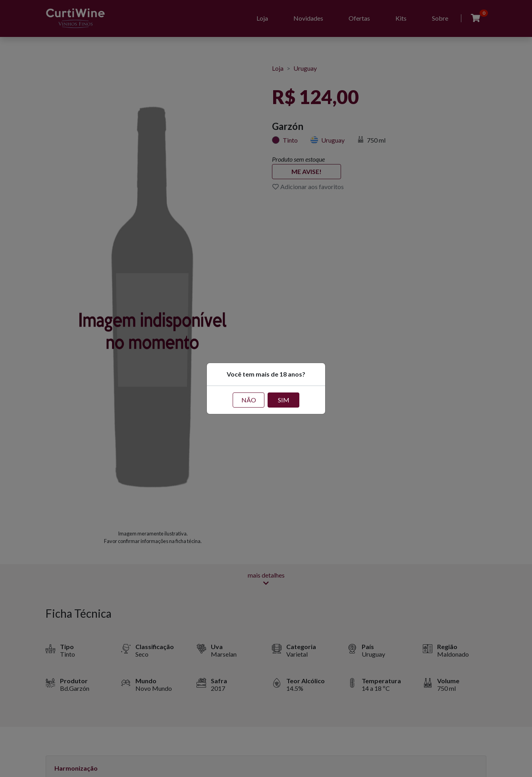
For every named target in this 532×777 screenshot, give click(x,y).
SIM (284, 400)
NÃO (249, 400)
